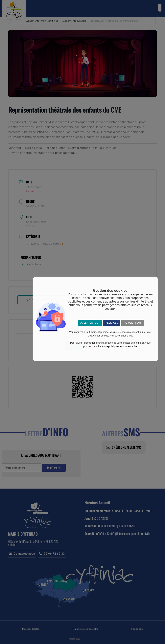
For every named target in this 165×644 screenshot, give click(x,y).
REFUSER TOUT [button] (133, 323)
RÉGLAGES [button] (112, 323)
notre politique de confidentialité (119, 346)
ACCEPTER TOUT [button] (90, 323)
